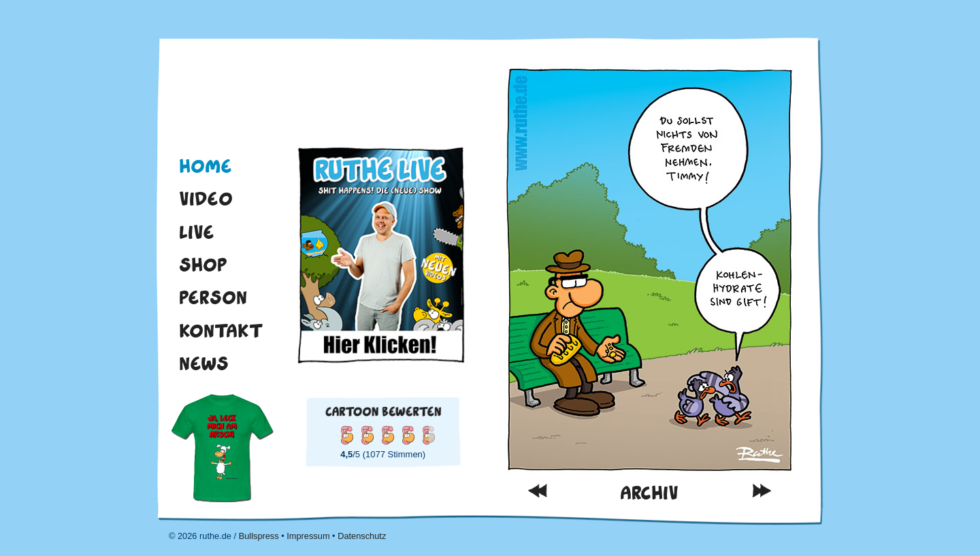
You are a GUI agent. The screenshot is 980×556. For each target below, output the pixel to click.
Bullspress (259, 536)
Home (206, 166)
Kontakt (221, 331)
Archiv (649, 493)
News (204, 363)
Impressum (308, 536)
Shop (203, 265)
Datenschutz (362, 536)
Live (197, 232)
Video (206, 199)
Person (213, 297)
